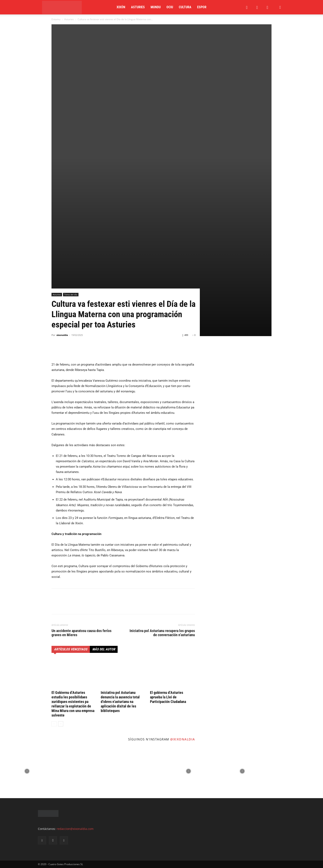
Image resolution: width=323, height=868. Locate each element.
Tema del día (71, 294)
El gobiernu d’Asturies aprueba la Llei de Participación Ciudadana (168, 697)
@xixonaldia (183, 739)
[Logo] (62, 7)
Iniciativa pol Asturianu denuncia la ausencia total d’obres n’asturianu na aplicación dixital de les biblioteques (120, 702)
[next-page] (61, 724)
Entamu (56, 19)
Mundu (156, 7)
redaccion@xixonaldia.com (75, 829)
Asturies (138, 7)
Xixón (121, 7)
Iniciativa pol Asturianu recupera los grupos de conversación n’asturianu (162, 633)
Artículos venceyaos (71, 649)
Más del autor (104, 649)
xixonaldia (62, 335)
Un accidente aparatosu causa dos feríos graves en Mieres (81, 633)
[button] (280, 8)
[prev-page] (54, 724)
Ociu (170, 7)
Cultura (185, 7)
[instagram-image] (27, 771)
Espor (202, 7)
